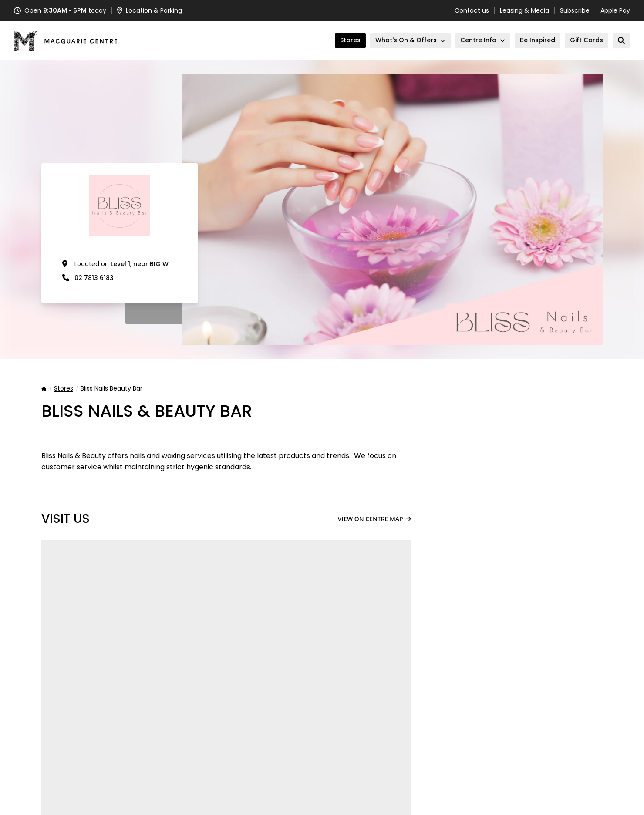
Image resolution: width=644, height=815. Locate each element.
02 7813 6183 (94, 278)
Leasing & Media (524, 10)
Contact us (472, 10)
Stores (64, 389)
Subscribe (575, 10)
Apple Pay (615, 10)
